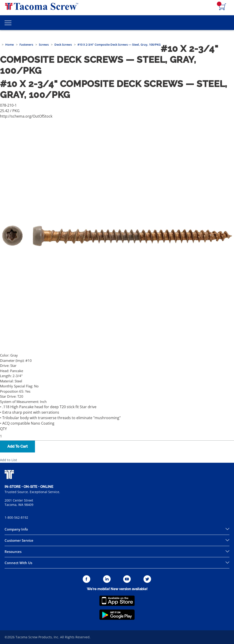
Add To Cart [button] (17, 446)
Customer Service (19, 540)
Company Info (16, 529)
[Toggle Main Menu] (8, 23)
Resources (13, 552)
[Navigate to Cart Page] (223, 7)
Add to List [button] (9, 460)
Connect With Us (18, 563)
